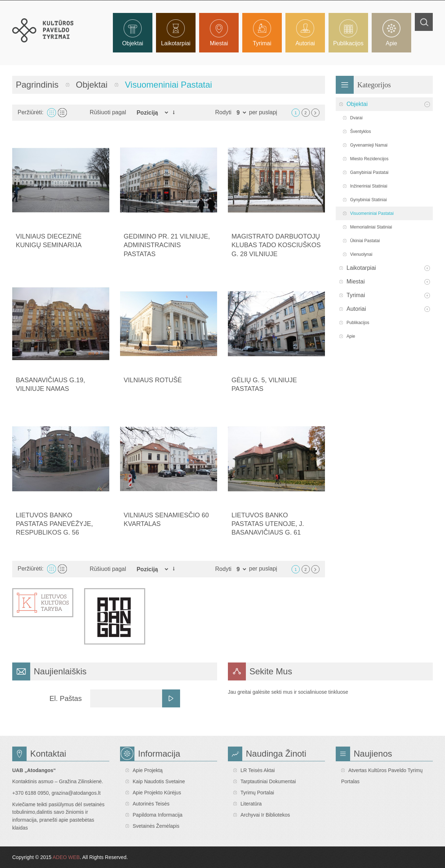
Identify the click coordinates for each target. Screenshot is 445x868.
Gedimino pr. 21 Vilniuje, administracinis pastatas (167, 245)
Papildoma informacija (158, 815)
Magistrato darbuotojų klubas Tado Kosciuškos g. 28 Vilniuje (276, 245)
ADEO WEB (66, 857)
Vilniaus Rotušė (153, 380)
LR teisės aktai (258, 770)
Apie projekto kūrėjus (157, 793)
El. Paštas (65, 698)
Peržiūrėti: (31, 112)
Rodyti (223, 112)
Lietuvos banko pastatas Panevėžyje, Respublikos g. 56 (54, 524)
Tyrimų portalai (257, 793)
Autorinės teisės (151, 804)
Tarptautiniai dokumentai (268, 781)
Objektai (92, 85)
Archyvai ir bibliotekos (265, 815)
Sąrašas (62, 113)
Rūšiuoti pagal (108, 112)
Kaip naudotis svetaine (159, 781)
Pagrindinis (37, 85)
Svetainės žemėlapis (156, 826)
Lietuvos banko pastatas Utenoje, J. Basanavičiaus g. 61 (268, 524)
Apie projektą (148, 770)
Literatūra (251, 804)
